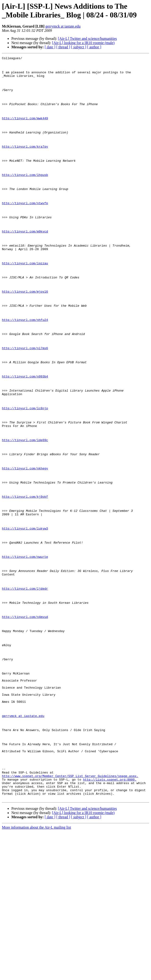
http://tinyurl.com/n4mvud (25, 729)
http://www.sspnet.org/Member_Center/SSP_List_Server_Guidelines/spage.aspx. (70, 920)
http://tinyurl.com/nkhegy (25, 551)
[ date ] (50, 47)
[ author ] (94, 47)
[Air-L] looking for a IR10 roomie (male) (83, 43)
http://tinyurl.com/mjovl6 (25, 339)
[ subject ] (79, 47)
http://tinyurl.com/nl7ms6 (25, 407)
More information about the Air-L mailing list (36, 976)
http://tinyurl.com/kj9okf (25, 585)
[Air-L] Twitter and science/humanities (87, 39)
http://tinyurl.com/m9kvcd (25, 267)
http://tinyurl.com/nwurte (25, 657)
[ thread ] (63, 47)
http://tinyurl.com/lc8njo (25, 479)
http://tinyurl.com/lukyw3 (25, 623)
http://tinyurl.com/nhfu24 (25, 373)
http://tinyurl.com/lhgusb (25, 199)
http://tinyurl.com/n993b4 (25, 441)
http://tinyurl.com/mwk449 (25, 131)
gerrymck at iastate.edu (63, 26)
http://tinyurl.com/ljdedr (25, 695)
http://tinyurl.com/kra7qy (25, 165)
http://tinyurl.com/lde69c (25, 517)
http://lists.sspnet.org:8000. (110, 924)
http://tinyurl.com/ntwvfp (25, 233)
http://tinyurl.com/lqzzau (25, 305)
